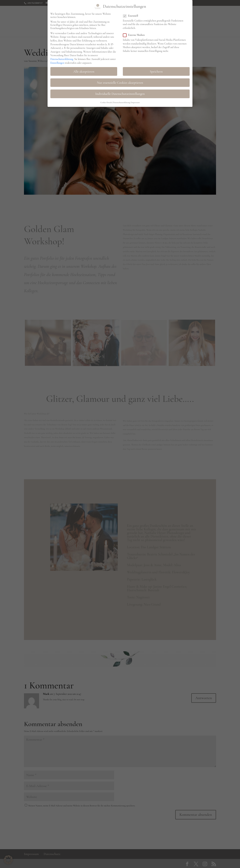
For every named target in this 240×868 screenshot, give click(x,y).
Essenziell (132, 15)
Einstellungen (57, 62)
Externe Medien (135, 34)
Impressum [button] (135, 101)
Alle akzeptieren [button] (84, 70)
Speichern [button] (156, 70)
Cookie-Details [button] (106, 101)
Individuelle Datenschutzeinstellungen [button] (120, 93)
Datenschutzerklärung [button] (122, 101)
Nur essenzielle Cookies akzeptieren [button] (120, 82)
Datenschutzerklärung (62, 58)
